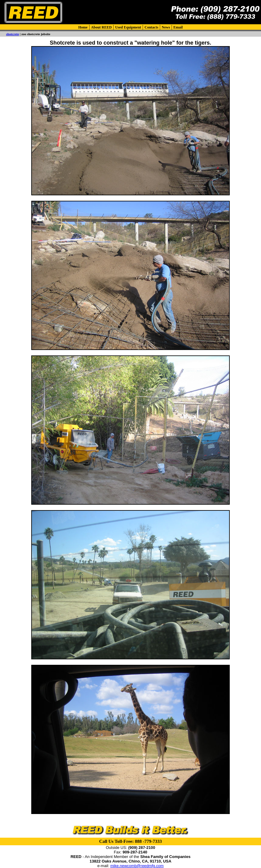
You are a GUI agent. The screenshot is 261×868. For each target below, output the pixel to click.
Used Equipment (128, 27)
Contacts (151, 27)
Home (83, 27)
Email (178, 27)
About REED (101, 27)
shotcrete (13, 34)
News (166, 27)
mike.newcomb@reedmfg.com (137, 866)
